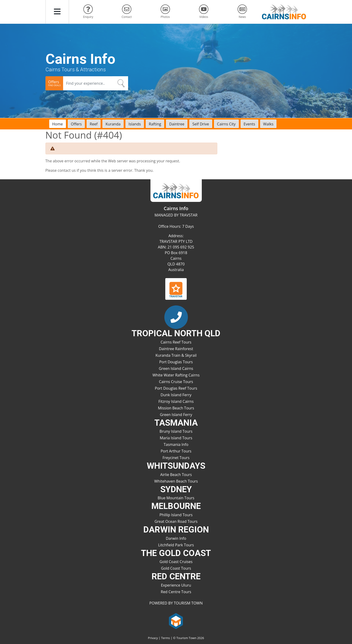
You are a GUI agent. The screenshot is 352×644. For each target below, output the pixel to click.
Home (58, 124)
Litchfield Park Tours (176, 545)
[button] (57, 12)
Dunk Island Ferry (176, 395)
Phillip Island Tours (176, 515)
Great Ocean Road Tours (176, 521)
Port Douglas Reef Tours (176, 388)
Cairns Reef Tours (176, 342)
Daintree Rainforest (176, 349)
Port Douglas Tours (176, 362)
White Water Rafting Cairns (176, 375)
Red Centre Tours (176, 592)
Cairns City (226, 124)
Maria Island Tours (176, 438)
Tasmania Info (176, 444)
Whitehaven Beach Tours (176, 481)
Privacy (153, 638)
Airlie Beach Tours (176, 475)
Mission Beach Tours (176, 408)
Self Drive (201, 124)
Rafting (155, 124)
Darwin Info (176, 538)
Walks (268, 124)
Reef (94, 124)
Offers (76, 124)
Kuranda (113, 124)
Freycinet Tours (176, 458)
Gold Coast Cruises (176, 562)
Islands (135, 124)
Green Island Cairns (176, 368)
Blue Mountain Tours (176, 498)
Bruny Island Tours (176, 431)
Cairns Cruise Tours (176, 382)
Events (249, 124)
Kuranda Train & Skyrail (176, 355)
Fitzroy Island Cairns (176, 401)
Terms (165, 638)
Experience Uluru (176, 585)
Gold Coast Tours (176, 568)
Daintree (177, 124)
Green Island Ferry (176, 415)
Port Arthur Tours (176, 451)
